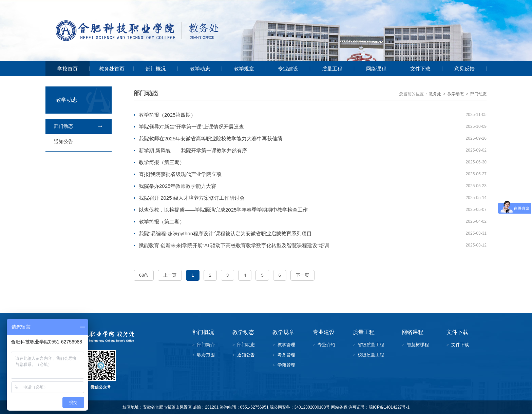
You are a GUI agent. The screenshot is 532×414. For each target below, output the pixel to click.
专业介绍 (326, 345)
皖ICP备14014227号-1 (389, 407)
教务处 (435, 94)
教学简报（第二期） (162, 222)
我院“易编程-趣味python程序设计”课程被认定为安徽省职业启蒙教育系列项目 (225, 233)
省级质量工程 (371, 345)
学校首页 (68, 69)
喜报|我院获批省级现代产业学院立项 (180, 174)
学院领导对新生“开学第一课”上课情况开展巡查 (191, 127)
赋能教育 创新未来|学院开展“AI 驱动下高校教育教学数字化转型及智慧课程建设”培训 (234, 245)
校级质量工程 (371, 355)
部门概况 (156, 69)
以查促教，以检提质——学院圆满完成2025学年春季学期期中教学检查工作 (223, 210)
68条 (144, 275)
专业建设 (288, 69)
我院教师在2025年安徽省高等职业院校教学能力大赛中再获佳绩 (211, 139)
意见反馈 (464, 69)
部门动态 (63, 126)
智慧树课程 (418, 345)
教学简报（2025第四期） (167, 115)
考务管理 (286, 355)
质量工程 (332, 69)
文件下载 (420, 69)
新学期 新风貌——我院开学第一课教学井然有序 (193, 150)
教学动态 (200, 69)
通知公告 (63, 141)
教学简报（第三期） (162, 162)
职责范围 (206, 355)
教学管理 (286, 345)
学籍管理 (286, 365)
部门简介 (206, 345)
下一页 (302, 275)
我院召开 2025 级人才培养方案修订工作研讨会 (192, 198)
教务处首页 (112, 69)
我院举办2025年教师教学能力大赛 (177, 186)
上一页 (170, 275)
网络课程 (376, 69)
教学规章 (244, 69)
